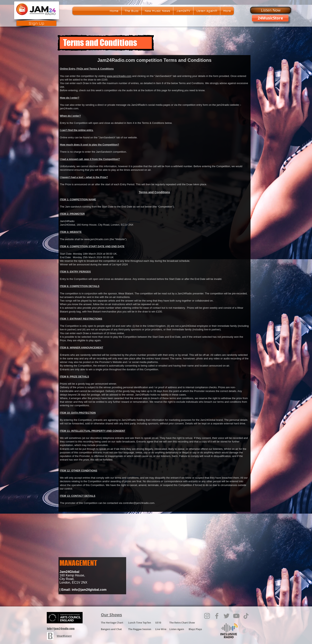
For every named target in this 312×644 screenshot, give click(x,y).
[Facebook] (217, 616)
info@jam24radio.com (61, 629)
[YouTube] (236, 616)
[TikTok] (246, 616)
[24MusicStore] (270, 18)
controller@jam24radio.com (139, 503)
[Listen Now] (271, 10)
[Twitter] (227, 616)
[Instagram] (207, 616)
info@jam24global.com (89, 590)
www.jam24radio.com (119, 76)
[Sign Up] (36, 23)
